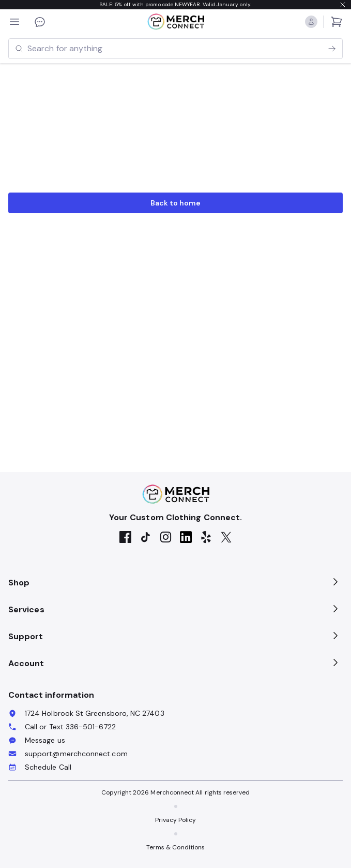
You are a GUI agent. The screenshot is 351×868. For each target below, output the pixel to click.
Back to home (176, 203)
